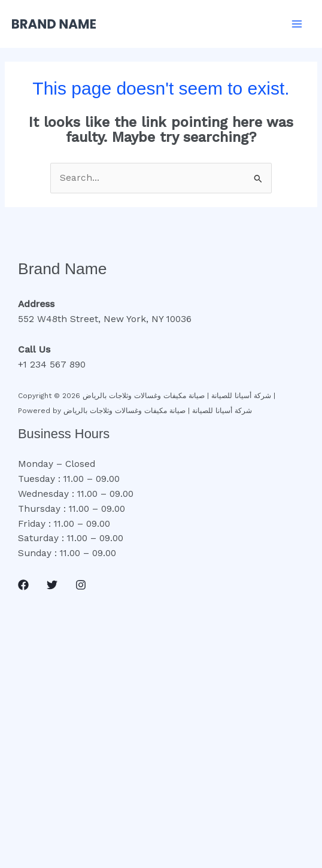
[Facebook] (23, 585)
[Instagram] (81, 585)
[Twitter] (52, 585)
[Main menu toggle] (297, 24)
